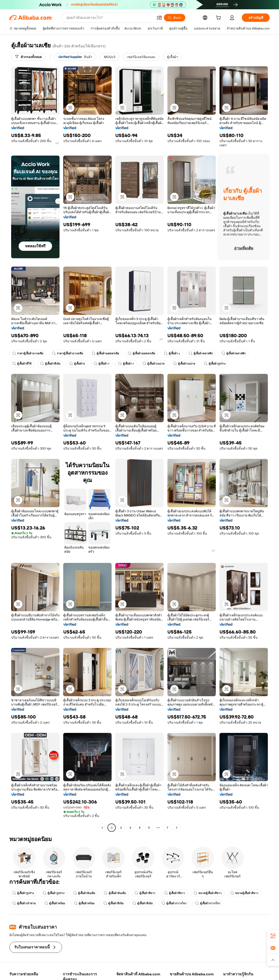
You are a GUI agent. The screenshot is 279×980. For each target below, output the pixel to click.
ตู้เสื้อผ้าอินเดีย (84, 893)
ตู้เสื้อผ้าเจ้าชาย (24, 903)
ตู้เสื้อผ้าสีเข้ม (50, 364)
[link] (273, 936)
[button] (159, 18)
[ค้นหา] (175, 18)
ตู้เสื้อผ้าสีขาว (145, 893)
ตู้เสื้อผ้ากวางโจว (174, 903)
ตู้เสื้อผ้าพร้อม (55, 903)
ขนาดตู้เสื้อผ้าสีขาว (208, 893)
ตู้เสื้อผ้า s (172, 353)
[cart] (219, 18)
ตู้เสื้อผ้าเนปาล (153, 364)
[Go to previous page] (102, 828)
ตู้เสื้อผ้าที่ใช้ (22, 364)
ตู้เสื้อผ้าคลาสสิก (201, 353)
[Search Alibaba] (110, 18)
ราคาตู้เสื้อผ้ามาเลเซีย (28, 353)
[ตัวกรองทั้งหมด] (28, 57)
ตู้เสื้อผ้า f (101, 364)
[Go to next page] (177, 828)
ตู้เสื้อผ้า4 (77, 364)
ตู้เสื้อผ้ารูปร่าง (215, 364)
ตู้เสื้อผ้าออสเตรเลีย (105, 353)
